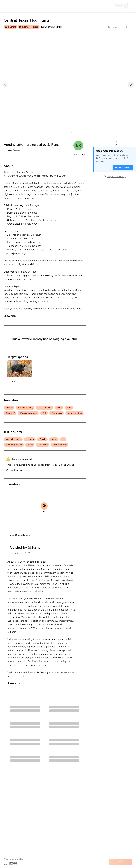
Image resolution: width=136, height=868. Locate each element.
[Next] (131, 85)
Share (113, 27)
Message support (123, 167)
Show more (10, 316)
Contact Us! (78, 155)
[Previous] (5, 85)
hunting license (36, 465)
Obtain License (14, 470)
